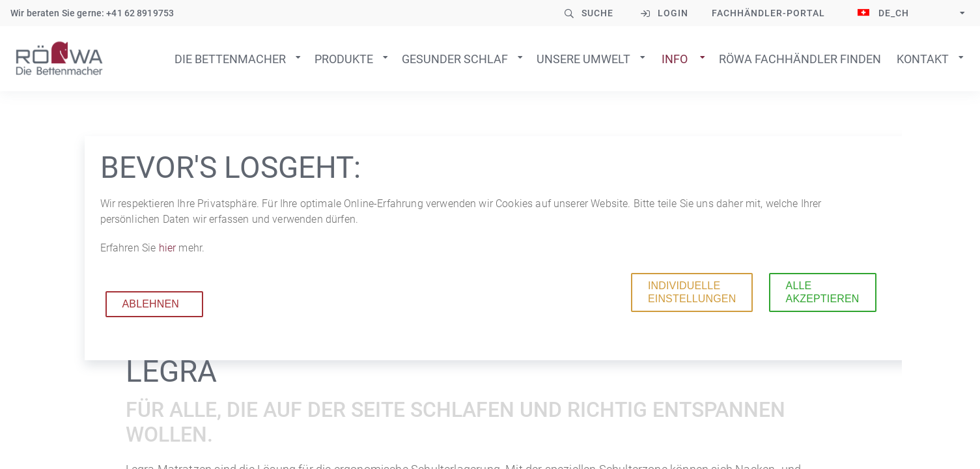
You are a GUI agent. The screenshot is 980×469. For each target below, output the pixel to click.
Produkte (344, 59)
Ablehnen (151, 304)
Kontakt (923, 59)
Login (673, 13)
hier (169, 248)
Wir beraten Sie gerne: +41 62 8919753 (92, 13)
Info (675, 59)
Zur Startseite (59, 59)
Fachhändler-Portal (768, 13)
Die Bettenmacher (230, 59)
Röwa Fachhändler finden (800, 59)
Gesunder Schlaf (455, 59)
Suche (597, 13)
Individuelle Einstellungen (692, 292)
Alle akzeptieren (823, 292)
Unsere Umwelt (583, 59)
